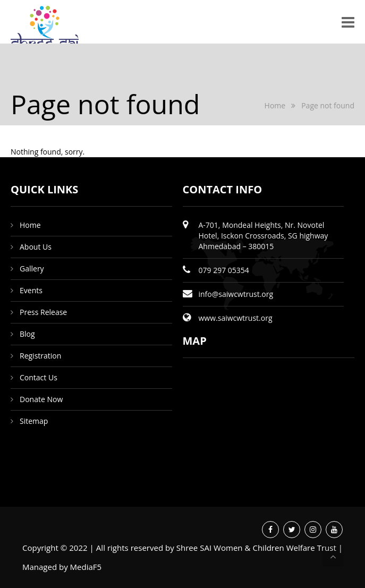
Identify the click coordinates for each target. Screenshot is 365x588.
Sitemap (34, 421)
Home (275, 105)
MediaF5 (86, 567)
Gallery (32, 269)
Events (31, 290)
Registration (40, 356)
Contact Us (39, 377)
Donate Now (41, 399)
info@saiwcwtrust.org (236, 294)
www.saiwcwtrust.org (236, 318)
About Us (36, 247)
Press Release (43, 312)
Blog (27, 334)
